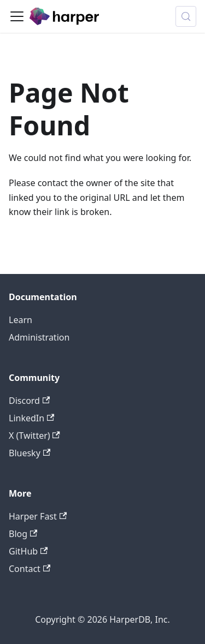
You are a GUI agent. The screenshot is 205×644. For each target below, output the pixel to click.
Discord (29, 401)
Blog (23, 534)
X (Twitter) (34, 436)
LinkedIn (31, 418)
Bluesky (30, 453)
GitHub (28, 551)
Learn (20, 320)
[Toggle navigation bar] (17, 16)
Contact (30, 569)
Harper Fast (38, 516)
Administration (39, 337)
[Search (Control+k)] (186, 16)
